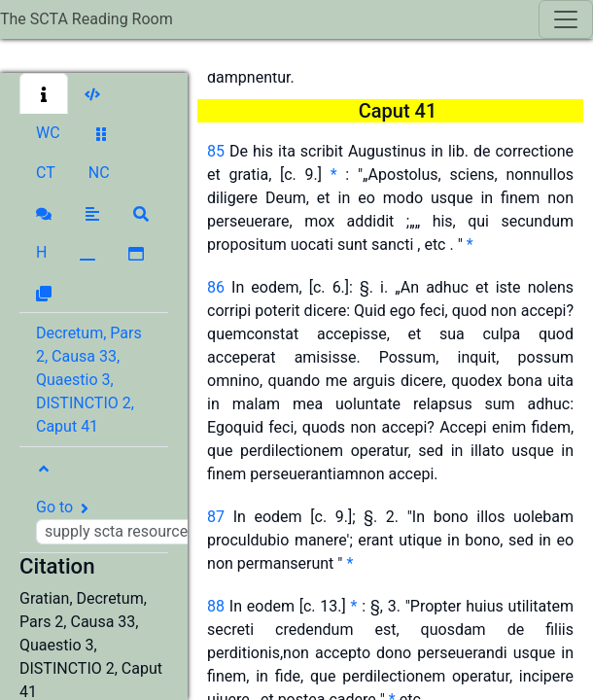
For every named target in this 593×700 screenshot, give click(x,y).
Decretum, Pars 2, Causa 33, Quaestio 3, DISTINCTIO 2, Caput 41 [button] (89, 380)
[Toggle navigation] (566, 19)
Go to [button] (143, 521)
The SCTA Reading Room (87, 19)
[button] (44, 93)
